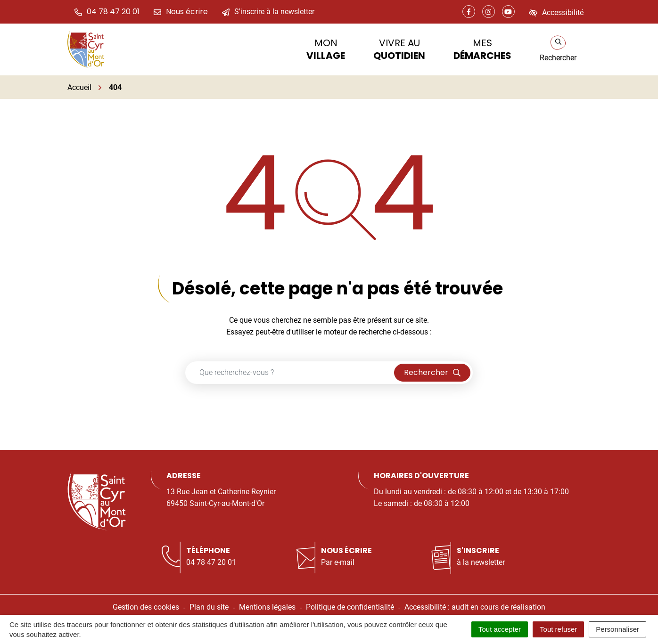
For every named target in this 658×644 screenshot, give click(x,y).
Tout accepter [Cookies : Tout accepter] (500, 629)
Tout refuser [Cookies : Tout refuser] (558, 629)
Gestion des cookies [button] (146, 607)
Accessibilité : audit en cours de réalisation (475, 607)
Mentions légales (267, 607)
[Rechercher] (558, 50)
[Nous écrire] (181, 12)
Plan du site (209, 607)
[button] (107, 12)
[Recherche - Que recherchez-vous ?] (290, 373)
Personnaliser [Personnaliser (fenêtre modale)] (617, 629)
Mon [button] (326, 49)
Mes (482, 49)
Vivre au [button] (399, 49)
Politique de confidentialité (350, 607)
